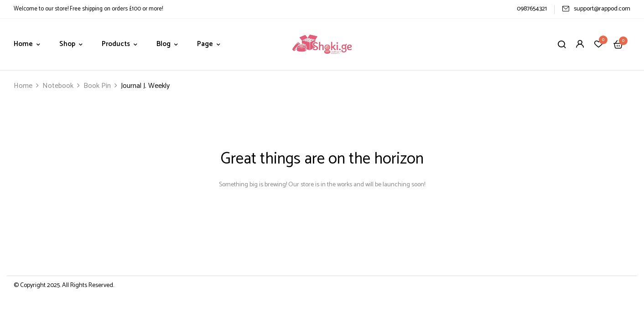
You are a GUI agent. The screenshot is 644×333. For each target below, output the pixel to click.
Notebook (58, 86)
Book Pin (97, 86)
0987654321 (532, 9)
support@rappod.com (596, 9)
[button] (618, 44)
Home (23, 86)
